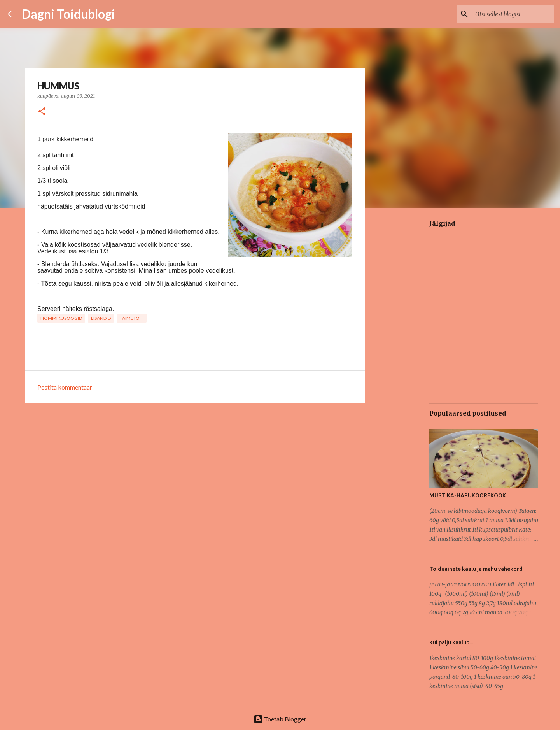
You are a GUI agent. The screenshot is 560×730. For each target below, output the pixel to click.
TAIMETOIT (132, 318)
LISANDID (101, 318)
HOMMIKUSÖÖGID (61, 318)
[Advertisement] (403, 336)
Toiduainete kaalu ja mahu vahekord (476, 569)
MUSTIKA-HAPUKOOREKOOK (468, 495)
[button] (42, 112)
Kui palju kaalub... (451, 642)
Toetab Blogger (280, 719)
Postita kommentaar (65, 387)
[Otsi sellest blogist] (513, 14)
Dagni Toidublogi (68, 14)
